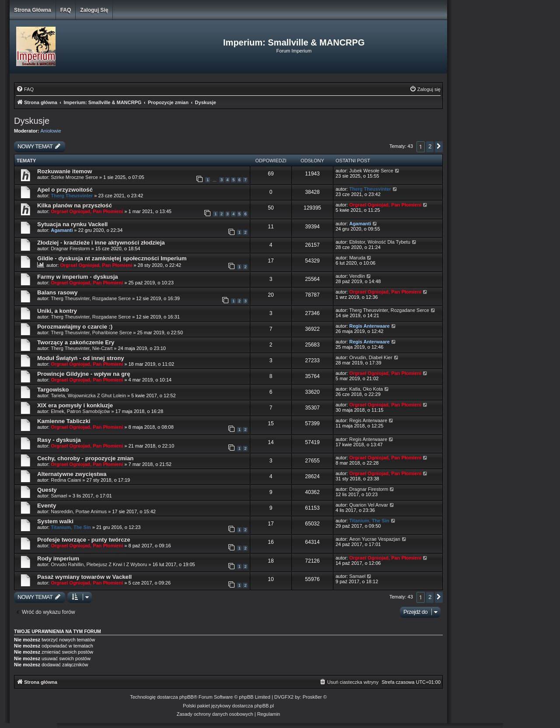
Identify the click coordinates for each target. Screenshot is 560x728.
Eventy (47, 506)
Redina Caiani (66, 480)
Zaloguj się (94, 10)
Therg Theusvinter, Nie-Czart (82, 348)
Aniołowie (51, 131)
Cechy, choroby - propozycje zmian (85, 458)
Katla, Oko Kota (366, 389)
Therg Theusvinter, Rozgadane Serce (91, 298)
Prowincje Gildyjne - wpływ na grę (84, 374)
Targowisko (53, 390)
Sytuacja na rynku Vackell (72, 224)
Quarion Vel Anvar (369, 505)
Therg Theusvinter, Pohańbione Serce (91, 332)
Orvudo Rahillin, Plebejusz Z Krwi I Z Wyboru (99, 564)
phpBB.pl (264, 706)
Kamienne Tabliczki (64, 421)
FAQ (66, 10)
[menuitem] (25, 89)
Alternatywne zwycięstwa (72, 474)
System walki (55, 521)
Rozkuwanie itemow (65, 171)
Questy (47, 490)
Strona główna (33, 10)
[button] (439, 147)
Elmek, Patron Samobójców (80, 411)
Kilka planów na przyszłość (75, 205)
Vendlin (357, 276)
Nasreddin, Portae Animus (79, 511)
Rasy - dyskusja (59, 440)
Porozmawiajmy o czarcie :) (75, 327)
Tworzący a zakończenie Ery (76, 342)
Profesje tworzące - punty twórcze (84, 540)
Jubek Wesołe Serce (371, 171)
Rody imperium (58, 558)
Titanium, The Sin (71, 527)
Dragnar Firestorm (70, 248)
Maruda (357, 258)
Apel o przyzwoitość (65, 190)
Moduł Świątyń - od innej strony (81, 358)
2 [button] (430, 146)
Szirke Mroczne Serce (74, 177)
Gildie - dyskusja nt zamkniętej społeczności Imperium (112, 258)
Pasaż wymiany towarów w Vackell (84, 577)
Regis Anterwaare (369, 326)
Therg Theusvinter (72, 196)
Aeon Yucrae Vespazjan (375, 539)
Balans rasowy (57, 292)
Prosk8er (312, 697)
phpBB (187, 697)
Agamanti (62, 230)
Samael (59, 496)
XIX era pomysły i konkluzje (75, 405)
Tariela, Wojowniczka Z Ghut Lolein (88, 395)
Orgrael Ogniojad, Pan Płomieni (87, 211)
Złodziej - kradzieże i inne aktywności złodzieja (101, 243)
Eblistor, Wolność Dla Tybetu (380, 242)
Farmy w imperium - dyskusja (78, 277)
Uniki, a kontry (57, 311)
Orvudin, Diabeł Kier (371, 357)
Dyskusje (32, 121)
